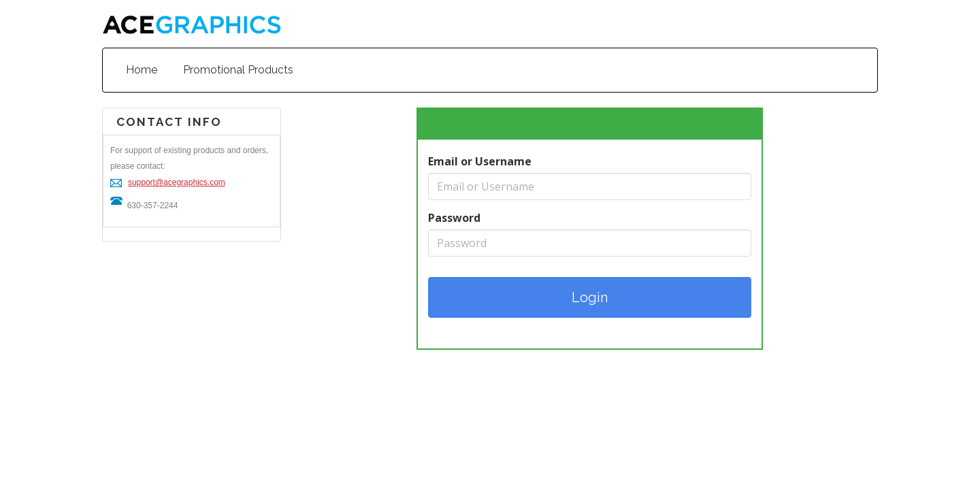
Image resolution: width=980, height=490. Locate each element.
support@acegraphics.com (177, 182)
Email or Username (480, 161)
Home (142, 70)
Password (454, 218)
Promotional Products (238, 70)
